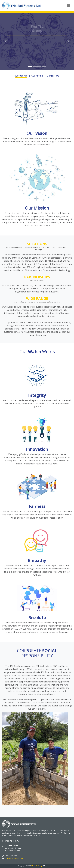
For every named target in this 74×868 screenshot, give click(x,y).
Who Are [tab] (21, 76)
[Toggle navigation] (68, 5)
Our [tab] (37, 76)
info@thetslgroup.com (14, 858)
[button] (6, 41)
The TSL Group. (37, 866)
